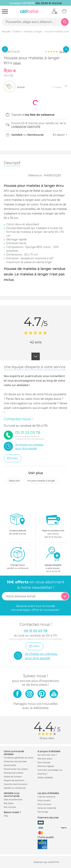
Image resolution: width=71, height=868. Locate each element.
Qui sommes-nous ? (47, 755)
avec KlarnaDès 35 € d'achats (53, 525)
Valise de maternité (47, 808)
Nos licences (10, 807)
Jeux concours (44, 804)
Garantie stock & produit (16, 784)
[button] (12, 76)
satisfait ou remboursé (18, 558)
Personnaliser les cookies (16, 769)
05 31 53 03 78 (53, 572)
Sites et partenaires (13, 800)
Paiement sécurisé (48, 818)
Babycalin (14, 481)
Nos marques (44, 762)
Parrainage (43, 812)
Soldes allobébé (45, 778)
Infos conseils (44, 801)
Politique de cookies (14, 773)
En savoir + (60, 135)
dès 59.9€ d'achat (18, 525)
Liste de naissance (46, 797)
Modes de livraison (13, 777)
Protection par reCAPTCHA (46, 862)
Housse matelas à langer (41, 481)
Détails (17, 63)
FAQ (6, 816)
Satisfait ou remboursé (15, 788)
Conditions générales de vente (18, 758)
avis (63, 52)
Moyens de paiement (14, 780)
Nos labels (9, 803)
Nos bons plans (45, 759)
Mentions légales (46, 766)
